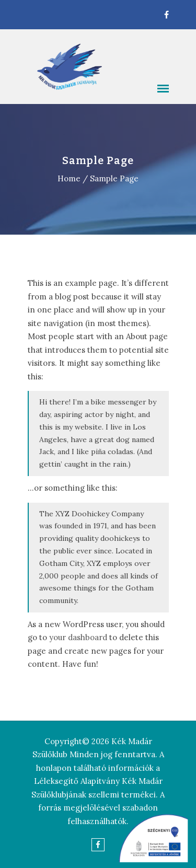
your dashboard (78, 637)
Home (69, 178)
